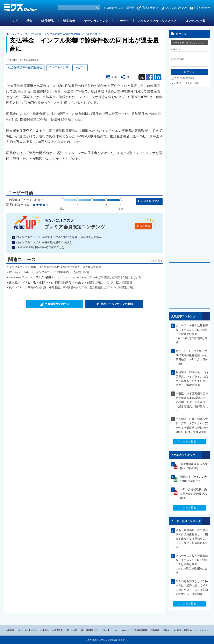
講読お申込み (150, 8)
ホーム (10, 34)
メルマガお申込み (176, 8)
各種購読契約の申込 (57, 304)
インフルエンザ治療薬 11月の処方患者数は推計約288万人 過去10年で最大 (55, 267)
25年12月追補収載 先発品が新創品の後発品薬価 (193, 494)
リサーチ (123, 21)
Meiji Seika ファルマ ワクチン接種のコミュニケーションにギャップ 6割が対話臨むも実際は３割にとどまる (75, 277)
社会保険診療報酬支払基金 (25, 67)
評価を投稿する (150, 201)
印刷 (114, 77)
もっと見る (143, 226)
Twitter (142, 77)
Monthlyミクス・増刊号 (120, 8)
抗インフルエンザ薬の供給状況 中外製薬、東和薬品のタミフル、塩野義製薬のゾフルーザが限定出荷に (73, 287)
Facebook (150, 77)
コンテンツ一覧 (195, 21)
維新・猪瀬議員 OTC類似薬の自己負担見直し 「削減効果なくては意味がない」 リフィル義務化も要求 (192, 539)
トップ (13, 21)
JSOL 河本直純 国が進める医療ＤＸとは (41, 247)
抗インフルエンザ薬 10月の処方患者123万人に (45, 242)
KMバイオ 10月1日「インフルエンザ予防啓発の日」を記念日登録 (52, 272)
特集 (29, 21)
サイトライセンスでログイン (190, 43)
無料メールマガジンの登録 (117, 304)
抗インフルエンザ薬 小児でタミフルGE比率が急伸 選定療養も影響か (59, 237)
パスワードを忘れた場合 (187, 83)
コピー (131, 77)
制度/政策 (69, 21)
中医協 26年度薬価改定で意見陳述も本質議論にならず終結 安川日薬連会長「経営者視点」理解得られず (192, 402)
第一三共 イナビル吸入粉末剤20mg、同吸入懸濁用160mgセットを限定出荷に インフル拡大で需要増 (71, 282)
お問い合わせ (202, 8)
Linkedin (158, 77)
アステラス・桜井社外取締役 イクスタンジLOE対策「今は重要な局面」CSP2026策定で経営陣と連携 (192, 334)
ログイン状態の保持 (184, 78)
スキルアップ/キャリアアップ (157, 21)
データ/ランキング (96, 21)
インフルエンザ (58, 67)
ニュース (22, 34)
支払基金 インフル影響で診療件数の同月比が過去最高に (65, 34)
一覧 (206, 316)
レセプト (80, 67)
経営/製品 (48, 21)
